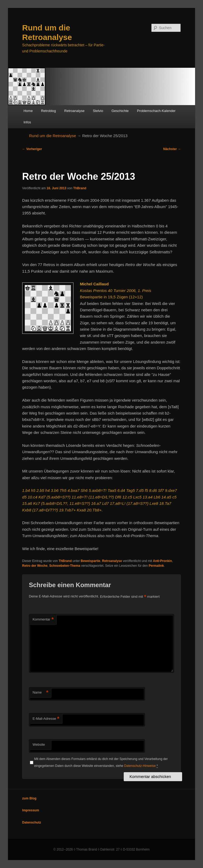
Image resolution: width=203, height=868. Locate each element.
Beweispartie (90, 561)
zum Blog (29, 798)
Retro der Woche (35, 566)
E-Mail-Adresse (46, 719)
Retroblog (48, 111)
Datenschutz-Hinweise (140, 766)
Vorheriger (32, 149)
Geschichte (120, 111)
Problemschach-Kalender (156, 111)
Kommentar (43, 620)
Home (28, 111)
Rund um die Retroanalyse (53, 136)
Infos (27, 122)
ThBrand (80, 188)
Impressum (31, 810)
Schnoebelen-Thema (65, 566)
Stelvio (98, 111)
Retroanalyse (74, 111)
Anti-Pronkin (163, 561)
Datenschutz (32, 822)
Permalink (156, 566)
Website (39, 745)
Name (40, 693)
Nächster (172, 149)
